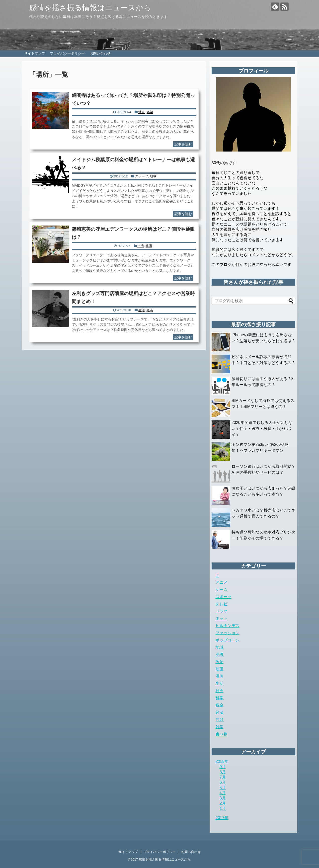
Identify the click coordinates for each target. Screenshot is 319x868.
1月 (223, 809)
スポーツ (142, 176)
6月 (223, 782)
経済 (149, 246)
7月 (223, 777)
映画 (220, 669)
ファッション (228, 633)
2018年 (222, 761)
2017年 (222, 818)
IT (217, 576)
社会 (220, 691)
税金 (220, 705)
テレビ (222, 604)
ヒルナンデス (228, 626)
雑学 (150, 112)
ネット (222, 618)
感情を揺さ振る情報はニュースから (90, 8)
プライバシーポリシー (67, 53)
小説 (220, 655)
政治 (220, 662)
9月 (223, 767)
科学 (220, 698)
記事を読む (183, 144)
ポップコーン (228, 640)
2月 (223, 803)
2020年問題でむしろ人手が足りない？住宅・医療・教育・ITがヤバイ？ (262, 429)
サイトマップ (35, 53)
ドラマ (222, 611)
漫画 (220, 676)
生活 (141, 246)
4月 (223, 793)
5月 (223, 788)
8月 (223, 772)
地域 (142, 112)
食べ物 (222, 734)
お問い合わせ (100, 53)
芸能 (220, 720)
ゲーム (222, 590)
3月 (223, 798)
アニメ (222, 582)
